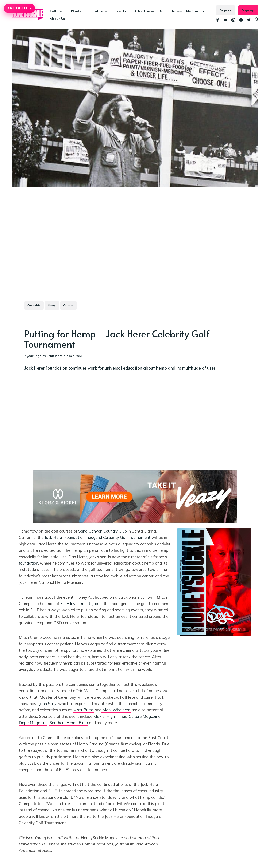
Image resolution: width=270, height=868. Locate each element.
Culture (56, 11)
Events (121, 11)
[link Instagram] (233, 20)
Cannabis (34, 305)
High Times (117, 716)
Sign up (248, 10)
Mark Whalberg (116, 710)
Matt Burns (83, 710)
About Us (57, 18)
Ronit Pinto (55, 356)
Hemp (52, 305)
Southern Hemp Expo (69, 723)
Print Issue (99, 11)
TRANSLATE (19, 8)
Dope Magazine (33, 723)
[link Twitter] (249, 20)
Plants (76, 11)
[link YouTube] (225, 20)
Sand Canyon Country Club (103, 531)
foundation (28, 563)
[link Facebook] (241, 20)
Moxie (99, 716)
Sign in (225, 10)
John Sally (48, 704)
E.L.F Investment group (81, 604)
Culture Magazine (144, 716)
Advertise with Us (148, 11)
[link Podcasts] (218, 20)
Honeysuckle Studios (188, 11)
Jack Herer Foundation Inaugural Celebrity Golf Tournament (97, 537)
